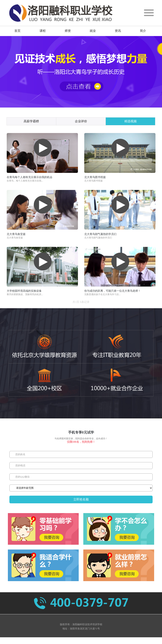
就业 (93, 31)
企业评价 (81, 121)
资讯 (118, 31)
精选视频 (131, 121)
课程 (43, 31)
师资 (68, 31)
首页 (17, 31)
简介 (143, 31)
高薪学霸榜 (31, 121)
